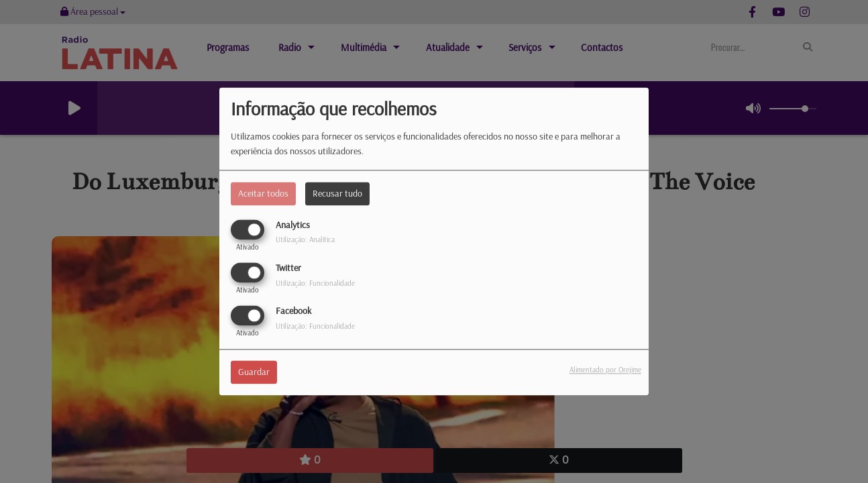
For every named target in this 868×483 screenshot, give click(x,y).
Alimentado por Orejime (605, 370)
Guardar (254, 372)
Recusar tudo (337, 193)
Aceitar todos (263, 193)
